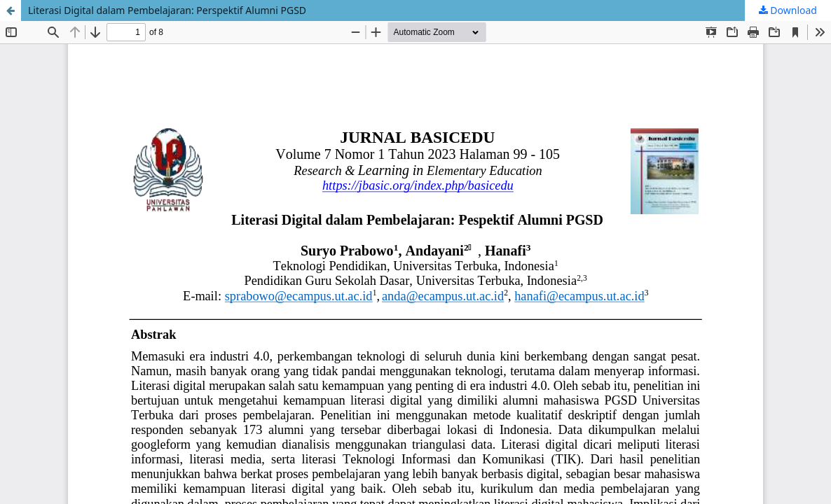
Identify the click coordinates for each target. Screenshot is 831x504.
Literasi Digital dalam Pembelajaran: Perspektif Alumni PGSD (167, 10)
